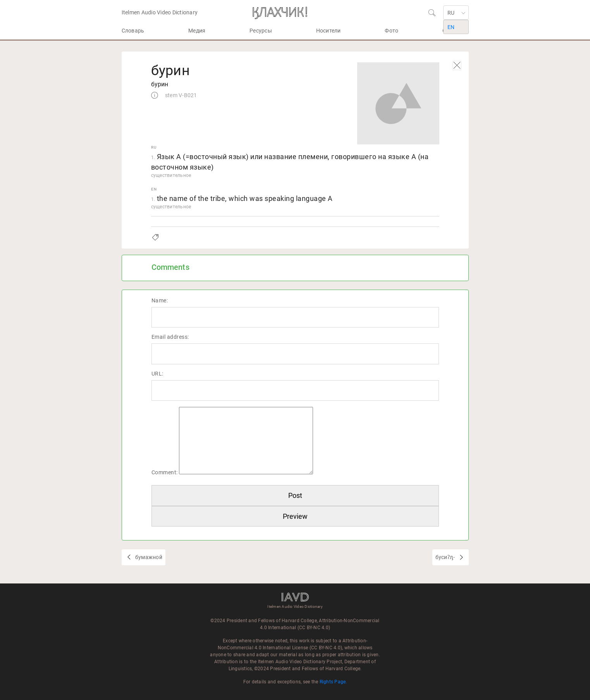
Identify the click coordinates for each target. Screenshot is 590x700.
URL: (157, 374)
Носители (329, 31)
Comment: (165, 472)
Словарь (133, 31)
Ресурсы (261, 31)
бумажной (148, 557)
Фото (391, 31)
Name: (160, 300)
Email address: (170, 337)
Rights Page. (333, 682)
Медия (197, 31)
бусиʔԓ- (446, 557)
